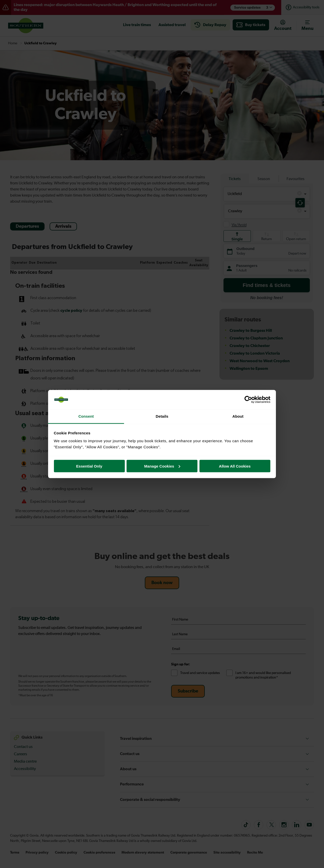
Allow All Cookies (235, 466)
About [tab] (238, 416)
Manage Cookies (162, 466)
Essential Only (89, 466)
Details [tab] (162, 416)
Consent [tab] (86, 416)
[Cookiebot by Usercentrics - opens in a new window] (248, 400)
